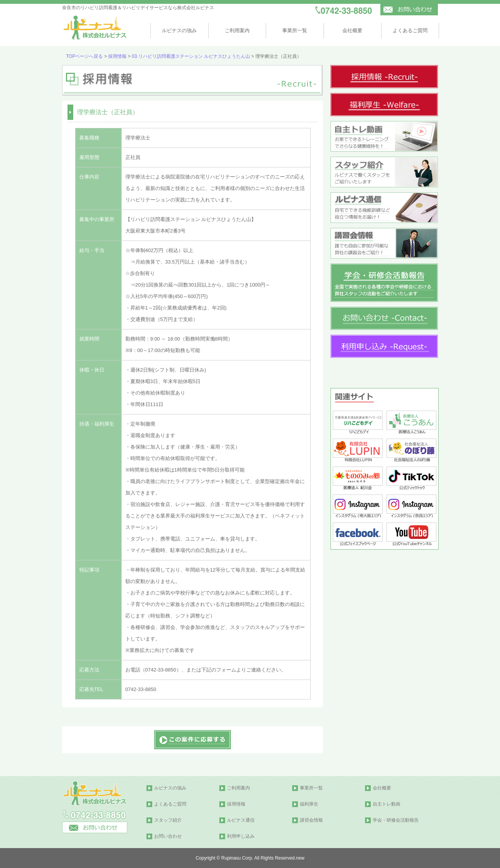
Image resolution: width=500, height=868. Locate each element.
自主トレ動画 (387, 804)
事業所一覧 (295, 30)
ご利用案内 (237, 30)
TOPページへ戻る (84, 56)
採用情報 (117, 56)
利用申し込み (241, 836)
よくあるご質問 (410, 30)
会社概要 (352, 30)
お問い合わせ (168, 836)
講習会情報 (311, 820)
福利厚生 (309, 804)
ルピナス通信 (241, 820)
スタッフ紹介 (168, 820)
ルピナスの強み (179, 30)
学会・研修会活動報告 (396, 820)
